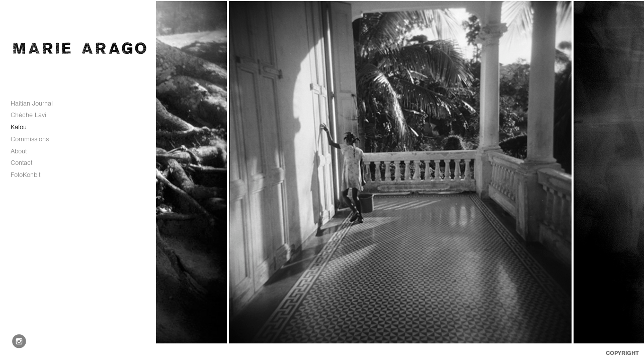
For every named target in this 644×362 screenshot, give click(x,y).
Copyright (622, 353)
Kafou (19, 127)
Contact (21, 163)
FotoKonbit (25, 175)
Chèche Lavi (33, 115)
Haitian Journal (32, 103)
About (19, 151)
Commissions (34, 139)
